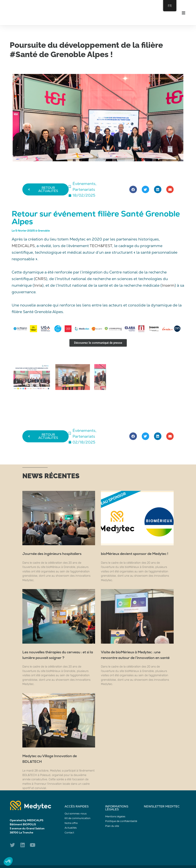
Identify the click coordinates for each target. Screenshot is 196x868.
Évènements (84, 184)
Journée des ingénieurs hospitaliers (52, 554)
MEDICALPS (23, 246)
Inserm (168, 285)
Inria (38, 285)
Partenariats (84, 189)
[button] (133, 189)
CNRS (40, 279)
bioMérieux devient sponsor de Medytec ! (135, 554)
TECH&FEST (101, 246)
